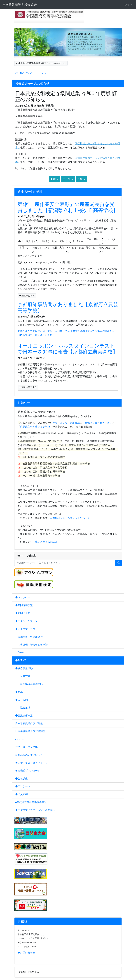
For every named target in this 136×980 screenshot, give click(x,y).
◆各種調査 (21, 779)
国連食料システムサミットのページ (70, 518)
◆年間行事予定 (24, 605)
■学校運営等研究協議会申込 (31, 802)
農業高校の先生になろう (29, 755)
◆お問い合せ (23, 613)
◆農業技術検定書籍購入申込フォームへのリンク (41, 63)
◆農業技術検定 (24, 716)
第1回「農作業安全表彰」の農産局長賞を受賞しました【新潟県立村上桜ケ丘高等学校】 (68, 207)
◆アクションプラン (26, 621)
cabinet (20, 739)
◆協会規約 (21, 700)
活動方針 (23, 676)
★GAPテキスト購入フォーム (31, 763)
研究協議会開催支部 (29, 684)
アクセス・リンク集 (26, 747)
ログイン (127, 4)
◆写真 (19, 692)
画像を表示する (28, 387)
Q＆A (20, 652)
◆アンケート (23, 786)
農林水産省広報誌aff (46, 542)
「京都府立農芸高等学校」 (97, 423)
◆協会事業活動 (24, 668)
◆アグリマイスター (26, 629)
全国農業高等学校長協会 (20, 5)
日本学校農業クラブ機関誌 (30, 731)
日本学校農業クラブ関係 (29, 723)
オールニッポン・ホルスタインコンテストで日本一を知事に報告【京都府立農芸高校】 (68, 349)
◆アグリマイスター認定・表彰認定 (35, 810)
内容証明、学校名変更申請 (31, 645)
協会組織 (23, 708)
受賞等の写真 (27, 296)
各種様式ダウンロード (28, 771)
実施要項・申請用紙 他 (29, 637)
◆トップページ (24, 597)
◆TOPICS (21, 660)
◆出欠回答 (21, 794)
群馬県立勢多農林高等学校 (35, 427)
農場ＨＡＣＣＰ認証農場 (66, 423)
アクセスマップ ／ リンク (31, 73)
